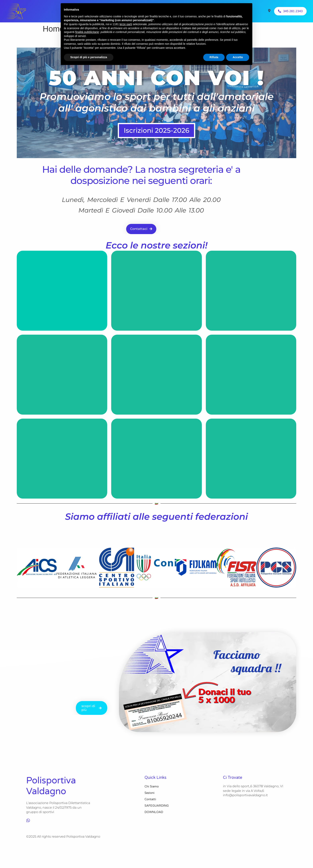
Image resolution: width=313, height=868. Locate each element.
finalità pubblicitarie (87, 32)
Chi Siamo (152, 787)
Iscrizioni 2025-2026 (157, 131)
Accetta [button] (238, 57)
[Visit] (269, 11)
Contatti (150, 799)
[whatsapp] (28, 820)
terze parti (126, 24)
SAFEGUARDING (157, 806)
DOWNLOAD (154, 812)
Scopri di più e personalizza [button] (89, 57)
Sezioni (150, 793)
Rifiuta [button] (214, 57)
